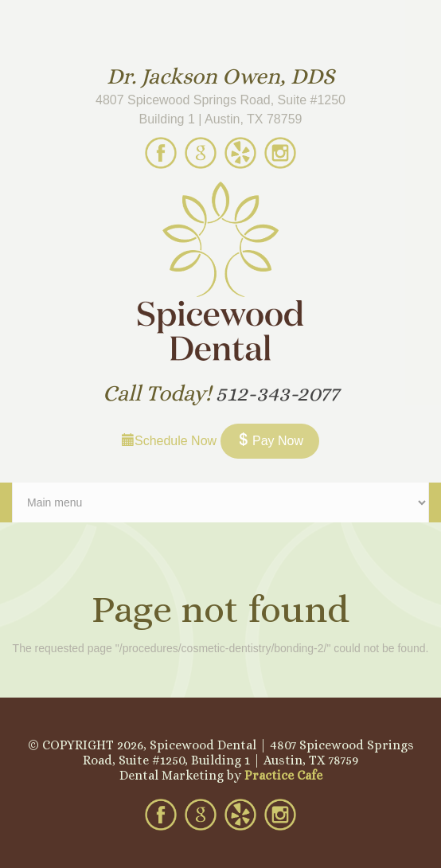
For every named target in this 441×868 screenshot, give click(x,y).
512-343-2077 (277, 393)
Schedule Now (169, 441)
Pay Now (270, 441)
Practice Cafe (283, 775)
